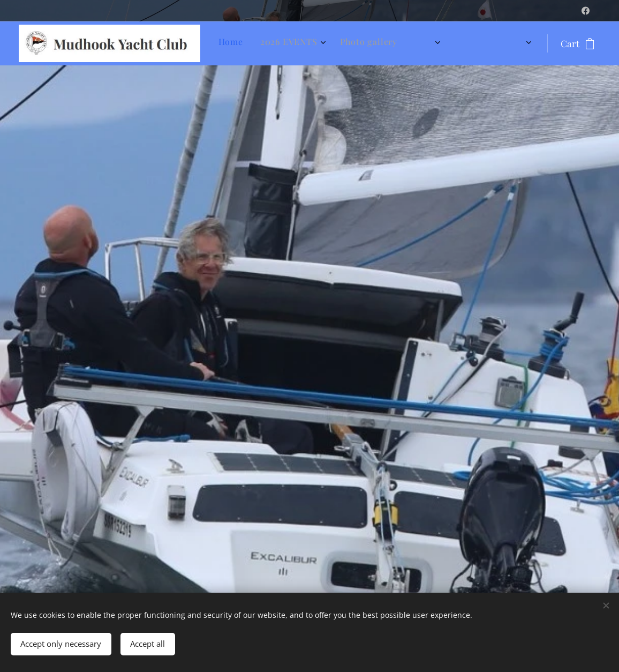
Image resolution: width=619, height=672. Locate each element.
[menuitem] (349, 43)
